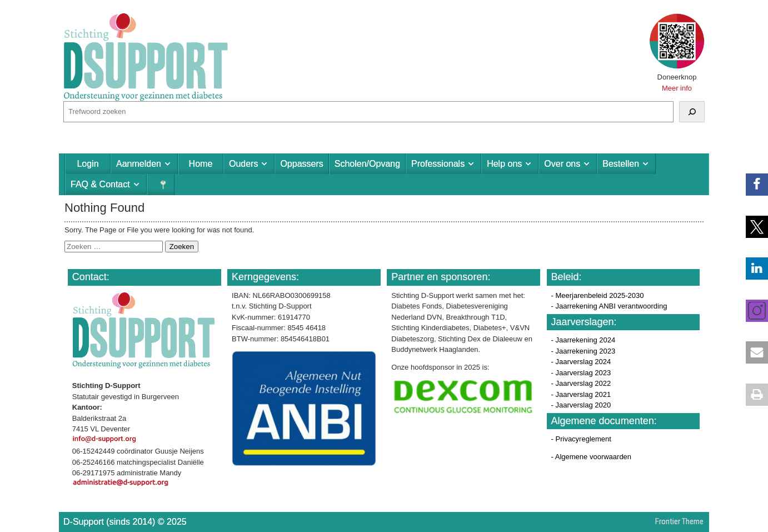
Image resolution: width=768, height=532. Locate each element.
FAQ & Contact (100, 184)
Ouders (243, 164)
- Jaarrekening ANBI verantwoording (609, 306)
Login (88, 164)
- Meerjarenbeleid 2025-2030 (598, 295)
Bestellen (621, 164)
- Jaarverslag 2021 (581, 394)
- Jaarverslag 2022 (581, 383)
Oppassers (301, 164)
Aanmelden (139, 164)
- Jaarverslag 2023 (581, 373)
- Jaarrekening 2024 (584, 340)
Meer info (677, 88)
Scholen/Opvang (367, 164)
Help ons (504, 164)
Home (201, 164)
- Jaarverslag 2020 (581, 405)
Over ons (562, 164)
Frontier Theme (679, 521)
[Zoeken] (692, 112)
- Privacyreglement (581, 439)
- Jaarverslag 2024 (581, 362)
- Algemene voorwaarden (592, 457)
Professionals (438, 164)
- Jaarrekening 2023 (584, 351)
